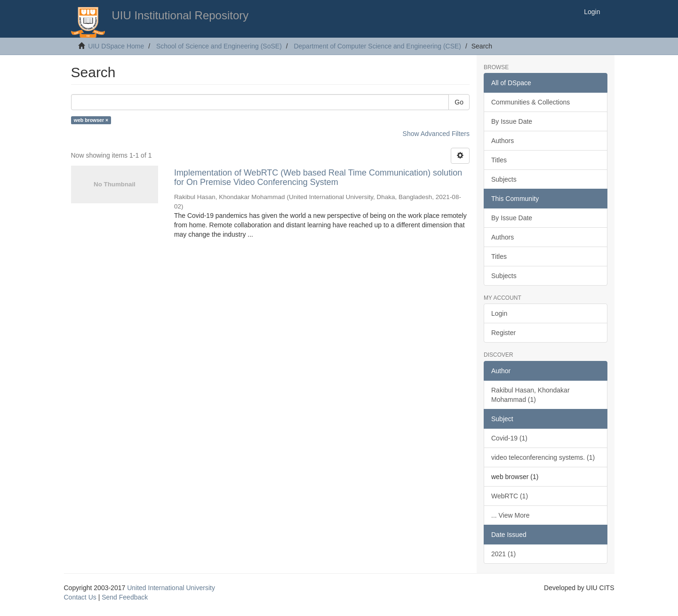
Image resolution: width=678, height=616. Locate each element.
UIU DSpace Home (116, 46)
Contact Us (80, 597)
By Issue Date (512, 121)
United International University (171, 588)
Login (499, 313)
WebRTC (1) (510, 496)
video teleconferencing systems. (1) (543, 457)
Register (503, 333)
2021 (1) (503, 554)
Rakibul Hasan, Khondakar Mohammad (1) (530, 395)
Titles (499, 160)
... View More (510, 515)
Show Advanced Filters (436, 134)
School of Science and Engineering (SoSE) (219, 46)
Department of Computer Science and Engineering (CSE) (377, 46)
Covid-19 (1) (509, 438)
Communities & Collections (530, 102)
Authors (503, 141)
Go (459, 102)
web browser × (91, 120)
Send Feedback (125, 597)
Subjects (504, 179)
